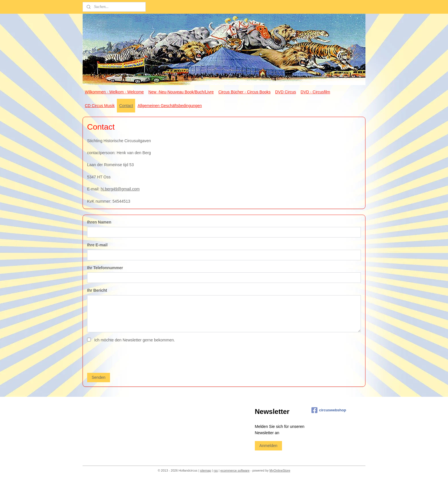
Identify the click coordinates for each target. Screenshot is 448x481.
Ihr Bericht (97, 290)
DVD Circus (286, 92)
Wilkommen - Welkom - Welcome (114, 92)
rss (216, 470)
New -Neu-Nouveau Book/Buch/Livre (181, 92)
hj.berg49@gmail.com (120, 189)
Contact (126, 106)
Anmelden (268, 446)
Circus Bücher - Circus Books (244, 92)
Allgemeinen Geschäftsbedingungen (170, 106)
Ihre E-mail (97, 245)
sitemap (206, 470)
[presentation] (131, 357)
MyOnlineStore (280, 470)
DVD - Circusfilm (315, 92)
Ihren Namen (99, 222)
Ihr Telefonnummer (105, 268)
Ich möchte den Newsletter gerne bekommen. (135, 340)
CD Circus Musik (100, 106)
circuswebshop (329, 410)
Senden (99, 377)
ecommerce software (235, 470)
